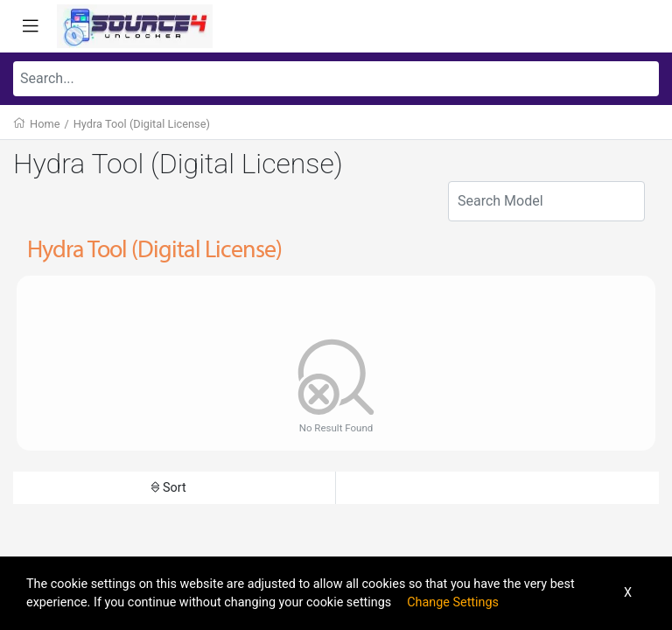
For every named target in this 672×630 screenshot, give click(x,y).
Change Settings (453, 602)
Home (45, 124)
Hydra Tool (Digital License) (142, 124)
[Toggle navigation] (31, 26)
